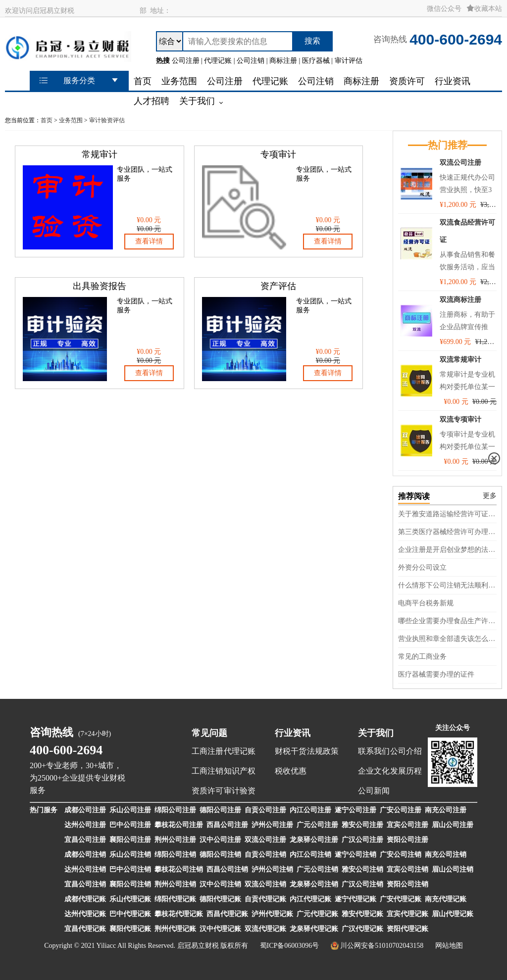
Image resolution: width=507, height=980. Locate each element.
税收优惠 (291, 771)
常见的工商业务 (422, 657)
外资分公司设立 (422, 567)
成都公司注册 (85, 810)
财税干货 (291, 751)
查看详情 (149, 241)
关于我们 (376, 733)
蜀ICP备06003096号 (290, 946)
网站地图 (449, 946)
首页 (47, 120)
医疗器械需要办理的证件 (436, 674)
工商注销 (207, 771)
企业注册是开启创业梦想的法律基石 (447, 550)
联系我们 (374, 751)
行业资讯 (293, 733)
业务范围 (71, 120)
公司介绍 (406, 751)
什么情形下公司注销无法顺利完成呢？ (447, 585)
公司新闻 (374, 791)
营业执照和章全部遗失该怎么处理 (447, 639)
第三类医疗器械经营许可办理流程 (447, 532)
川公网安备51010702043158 (382, 946)
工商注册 (207, 751)
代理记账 (240, 751)
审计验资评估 (107, 120)
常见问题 (209, 733)
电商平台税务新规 (426, 603)
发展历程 (406, 771)
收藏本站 (484, 9)
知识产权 (240, 771)
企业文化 (374, 771)
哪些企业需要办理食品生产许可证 (447, 621)
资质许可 (207, 791)
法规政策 (323, 751)
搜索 (312, 41)
